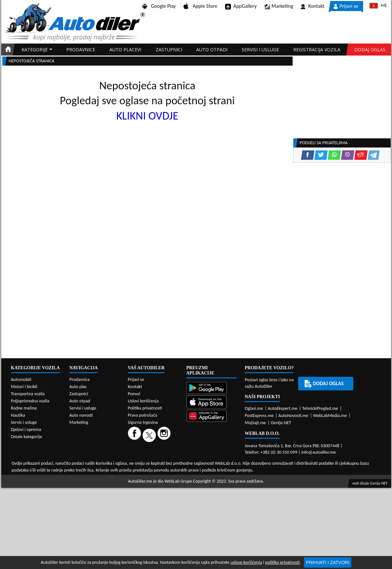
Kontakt (313, 6)
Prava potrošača (143, 415)
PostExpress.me (259, 416)
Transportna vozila (28, 394)
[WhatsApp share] (334, 155)
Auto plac (78, 387)
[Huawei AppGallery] (212, 417)
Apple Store (200, 6)
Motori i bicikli (24, 387)
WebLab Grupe (178, 481)
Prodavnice (81, 50)
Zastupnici (169, 50)
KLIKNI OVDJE (147, 116)
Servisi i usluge (260, 50)
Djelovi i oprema (26, 430)
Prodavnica (80, 379)
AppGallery (241, 6)
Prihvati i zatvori (328, 563)
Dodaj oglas (370, 50)
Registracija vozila (317, 50)
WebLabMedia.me (330, 416)
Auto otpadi (212, 50)
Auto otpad (80, 401)
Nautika (18, 415)
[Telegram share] (374, 155)
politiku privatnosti (282, 562)
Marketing (279, 6)
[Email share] (361, 155)
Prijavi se (346, 6)
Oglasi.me (254, 408)
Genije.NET (281, 423)
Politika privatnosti (145, 408)
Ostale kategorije (27, 437)
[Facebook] (135, 435)
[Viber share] (348, 155)
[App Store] (212, 403)
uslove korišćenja (246, 562)
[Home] (7, 50)
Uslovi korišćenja (143, 401)
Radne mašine (24, 408)
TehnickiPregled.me (320, 408)
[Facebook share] (308, 155)
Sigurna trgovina (143, 422)
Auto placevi (125, 50)
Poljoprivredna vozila (30, 401)
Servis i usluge (24, 422)
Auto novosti (81, 415)
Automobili (21, 379)
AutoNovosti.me (293, 416)
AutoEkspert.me (283, 408)
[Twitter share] (321, 155)
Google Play (159, 6)
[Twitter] (150, 435)
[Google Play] (212, 389)
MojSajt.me (256, 423)
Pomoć (134, 394)
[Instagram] (165, 435)
